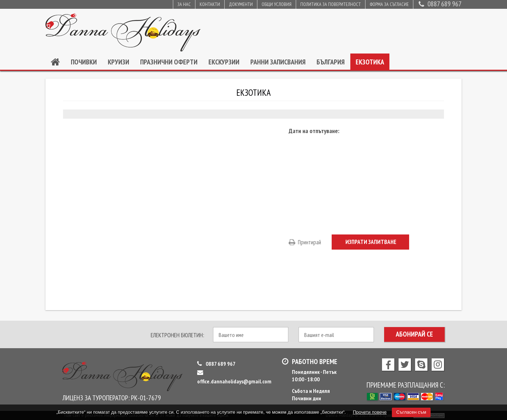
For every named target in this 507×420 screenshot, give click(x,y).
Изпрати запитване (371, 242)
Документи (241, 4)
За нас (184, 4)
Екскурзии (224, 62)
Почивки (84, 62)
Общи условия (277, 4)
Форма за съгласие (389, 4)
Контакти (210, 4)
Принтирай (305, 242)
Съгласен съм (411, 412)
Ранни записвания (278, 62)
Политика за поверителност (331, 4)
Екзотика (370, 62)
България (331, 62)
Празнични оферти (169, 62)
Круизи (118, 62)
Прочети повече (370, 412)
